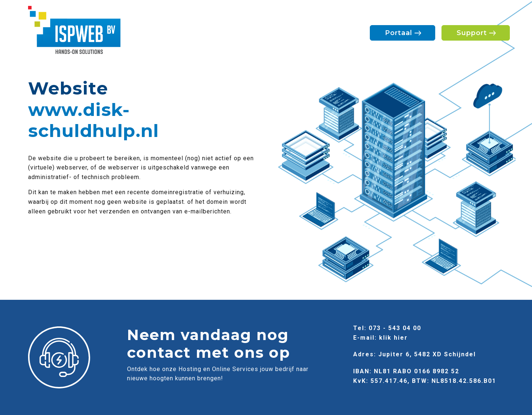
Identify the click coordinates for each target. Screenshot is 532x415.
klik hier (393, 338)
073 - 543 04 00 (395, 328)
